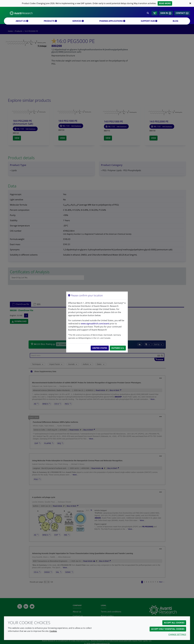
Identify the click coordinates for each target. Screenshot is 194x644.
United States (100, 348)
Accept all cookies (174, 623)
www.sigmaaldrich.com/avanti (95, 324)
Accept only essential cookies (168, 629)
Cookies (53, 631)
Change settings (177, 634)
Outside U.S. (118, 348)
